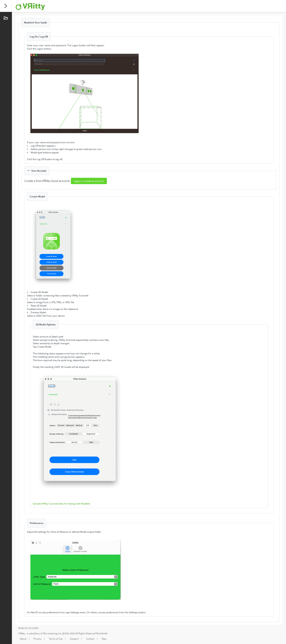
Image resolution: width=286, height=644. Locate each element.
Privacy (38, 639)
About (23, 639)
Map (104, 639)
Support (74, 639)
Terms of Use (56, 639)
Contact (90, 639)
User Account (37, 171)
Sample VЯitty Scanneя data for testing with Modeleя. (62, 504)
